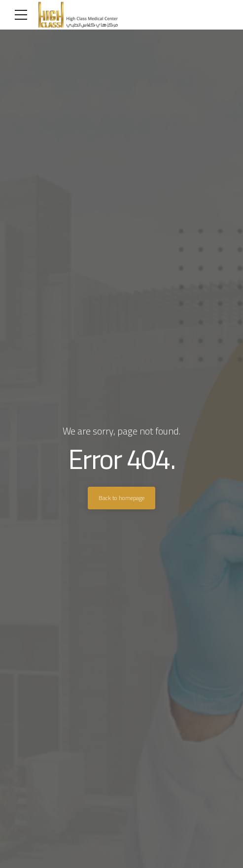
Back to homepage (121, 498)
